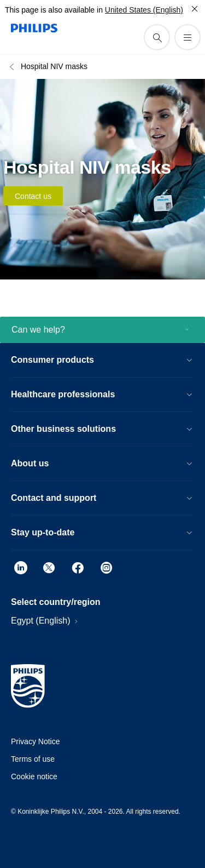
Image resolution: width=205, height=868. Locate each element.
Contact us (33, 196)
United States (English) (144, 10)
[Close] (195, 9)
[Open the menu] (188, 37)
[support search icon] (157, 37)
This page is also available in (54, 10)
